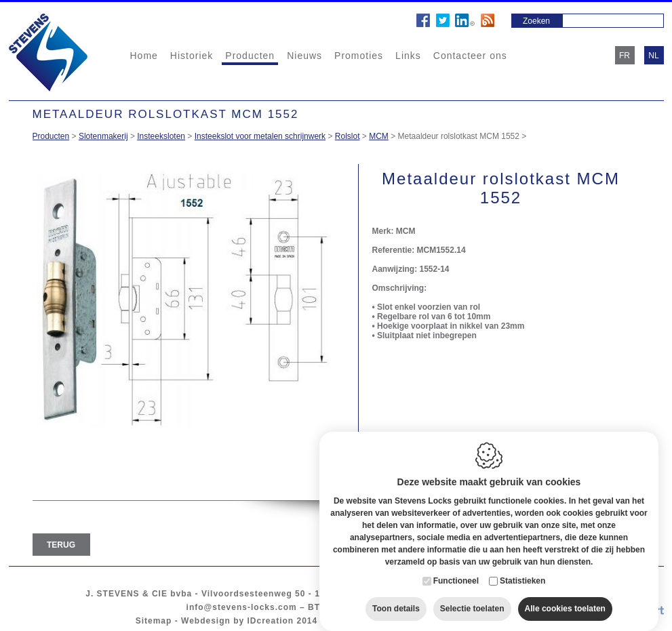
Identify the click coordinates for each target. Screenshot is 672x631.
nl (653, 56)
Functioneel (456, 567)
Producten (250, 56)
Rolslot (348, 136)
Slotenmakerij (103, 136)
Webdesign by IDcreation (237, 621)
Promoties (359, 56)
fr (625, 56)
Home (144, 56)
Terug (61, 545)
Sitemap (154, 621)
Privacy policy (430, 621)
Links (408, 56)
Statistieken (522, 567)
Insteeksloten (161, 136)
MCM (379, 136)
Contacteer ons (470, 56)
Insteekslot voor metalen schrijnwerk (260, 136)
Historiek (192, 56)
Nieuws (304, 56)
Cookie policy (358, 621)
